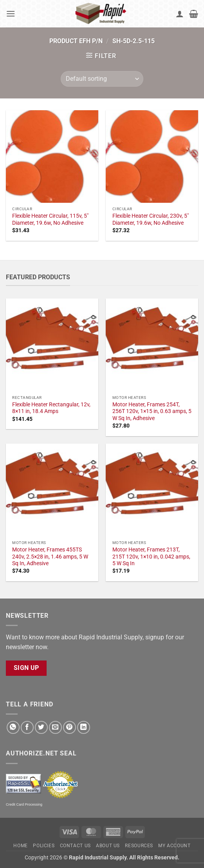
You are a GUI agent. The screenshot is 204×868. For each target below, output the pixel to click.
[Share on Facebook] (27, 727)
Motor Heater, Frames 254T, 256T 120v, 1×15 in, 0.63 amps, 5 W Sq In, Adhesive (152, 411)
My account (174, 846)
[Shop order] (102, 79)
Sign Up (26, 668)
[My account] (180, 14)
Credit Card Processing (24, 804)
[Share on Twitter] (41, 727)
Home (20, 846)
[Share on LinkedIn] (84, 727)
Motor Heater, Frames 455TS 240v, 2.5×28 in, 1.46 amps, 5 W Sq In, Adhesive (50, 556)
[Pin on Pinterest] (70, 727)
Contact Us (75, 846)
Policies (44, 846)
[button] (11, 14)
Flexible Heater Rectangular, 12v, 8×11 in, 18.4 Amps (51, 408)
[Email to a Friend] (55, 727)
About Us (108, 846)
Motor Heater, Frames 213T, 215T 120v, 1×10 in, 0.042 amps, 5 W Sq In (151, 556)
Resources (139, 846)
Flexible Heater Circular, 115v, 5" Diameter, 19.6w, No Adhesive (50, 219)
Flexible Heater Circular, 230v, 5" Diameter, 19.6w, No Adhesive (151, 219)
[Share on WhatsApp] (13, 727)
